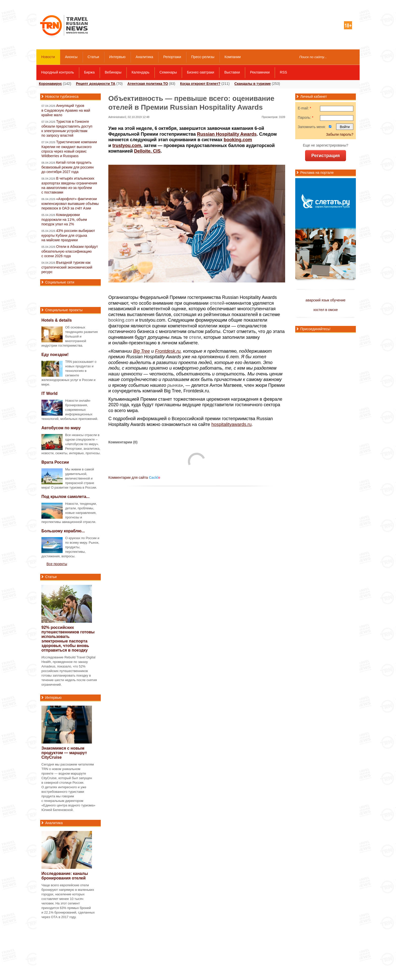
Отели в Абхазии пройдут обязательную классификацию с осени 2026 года (70, 251)
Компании (233, 57)
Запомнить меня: (312, 127)
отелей (217, 303)
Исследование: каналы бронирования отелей (65, 876)
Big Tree (142, 351)
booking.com (121, 320)
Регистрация (326, 156)
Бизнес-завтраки (201, 72)
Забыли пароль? (340, 134)
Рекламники (260, 72)
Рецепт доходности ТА (96, 84)
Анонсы (71, 57)
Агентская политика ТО (148, 84)
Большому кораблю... (63, 531)
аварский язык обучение (326, 300)
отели (195, 337)
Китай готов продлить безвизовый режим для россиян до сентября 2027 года (68, 167)
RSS (283, 72)
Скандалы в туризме (253, 84)
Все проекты (57, 564)
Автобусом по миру (61, 428)
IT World (49, 393)
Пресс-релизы (203, 57)
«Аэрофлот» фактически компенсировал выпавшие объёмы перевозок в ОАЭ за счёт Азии (70, 204)
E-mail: (304, 108)
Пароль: (306, 117)
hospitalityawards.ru (231, 424)
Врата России (55, 462)
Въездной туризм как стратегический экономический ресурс (67, 267)
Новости (48, 57)
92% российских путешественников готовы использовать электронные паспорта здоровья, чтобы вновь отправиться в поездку (68, 639)
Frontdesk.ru (168, 351)
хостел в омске (325, 310)
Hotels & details (57, 320)
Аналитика (144, 57)
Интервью (117, 57)
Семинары (168, 72)
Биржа (89, 72)
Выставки (232, 72)
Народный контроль (58, 72)
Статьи (93, 57)
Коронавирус (50, 84)
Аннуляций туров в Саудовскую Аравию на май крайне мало (66, 110)
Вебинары (113, 72)
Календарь (141, 72)
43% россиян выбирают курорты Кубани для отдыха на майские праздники (68, 235)
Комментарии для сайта (134, 477)
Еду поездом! (55, 355)
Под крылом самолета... (66, 497)
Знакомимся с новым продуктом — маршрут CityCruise (64, 753)
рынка (174, 385)
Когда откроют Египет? (200, 84)
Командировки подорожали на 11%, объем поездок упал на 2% (64, 219)
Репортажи (172, 57)
